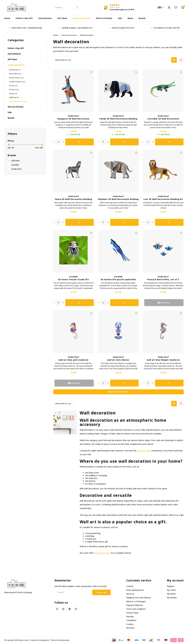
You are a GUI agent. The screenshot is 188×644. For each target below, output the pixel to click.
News (130, 19)
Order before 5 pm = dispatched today (25, 28)
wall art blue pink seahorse (73, 360)
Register (171, 587)
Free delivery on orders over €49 (165, 28)
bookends (15, 70)
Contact (130, 587)
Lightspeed (44, 641)
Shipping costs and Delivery (139, 598)
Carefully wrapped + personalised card (75, 28)
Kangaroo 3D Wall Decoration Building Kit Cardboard (73, 119)
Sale (120, 19)
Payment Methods (135, 606)
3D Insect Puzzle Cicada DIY (73, 280)
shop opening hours (135, 591)
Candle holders (17, 82)
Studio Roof (16, 170)
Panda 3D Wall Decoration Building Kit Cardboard (118, 119)
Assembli (15, 165)
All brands (16, 161)
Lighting (14, 98)
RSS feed (130, 628)
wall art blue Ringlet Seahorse (163, 360)
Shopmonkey (64, 641)
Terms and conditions (136, 609)
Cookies (130, 625)
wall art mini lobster (118, 360)
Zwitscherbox (45, 19)
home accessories (81, 19)
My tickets (171, 594)
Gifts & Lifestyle (104, 19)
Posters (14, 90)
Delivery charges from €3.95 (122, 28)
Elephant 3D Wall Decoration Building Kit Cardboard (118, 200)
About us (130, 594)
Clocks (13, 86)
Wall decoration (18, 102)
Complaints (131, 621)
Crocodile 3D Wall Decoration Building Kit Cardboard (163, 119)
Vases (13, 94)
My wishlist (172, 598)
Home (7, 19)
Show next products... (119, 392)
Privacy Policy (132, 613)
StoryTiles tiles (144, 451)
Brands (142, 19)
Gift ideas (62, 19)
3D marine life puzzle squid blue (118, 280)
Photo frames (16, 78)
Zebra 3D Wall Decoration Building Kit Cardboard (73, 200)
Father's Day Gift (24, 19)
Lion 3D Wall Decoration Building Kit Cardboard (163, 200)
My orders (171, 591)
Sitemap (130, 617)
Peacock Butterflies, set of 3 (163, 280)
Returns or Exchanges (136, 602)
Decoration (15, 74)
